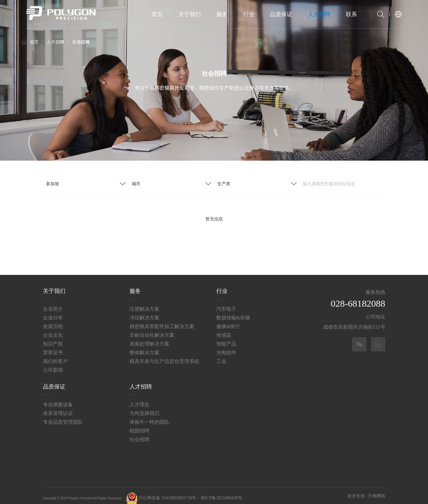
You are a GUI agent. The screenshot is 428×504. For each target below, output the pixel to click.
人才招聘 (319, 14)
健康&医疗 (228, 321)
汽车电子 (226, 304)
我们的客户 (55, 356)
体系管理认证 (58, 408)
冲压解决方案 (144, 312)
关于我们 (190, 14)
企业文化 (53, 330)
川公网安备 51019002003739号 (161, 493)
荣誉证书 (53, 347)
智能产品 (226, 339)
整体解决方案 (144, 347)
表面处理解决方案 (149, 339)
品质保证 (281, 14)
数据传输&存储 (233, 312)
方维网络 (377, 491)
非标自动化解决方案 (152, 330)
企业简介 (53, 304)
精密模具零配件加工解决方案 (162, 321)
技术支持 (356, 491)
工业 (221, 356)
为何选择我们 (144, 408)
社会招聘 (139, 434)
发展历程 (53, 321)
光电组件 (226, 347)
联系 (351, 14)
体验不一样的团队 (149, 417)
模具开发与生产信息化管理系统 (164, 356)
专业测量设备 (58, 399)
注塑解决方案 (144, 304)
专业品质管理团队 (63, 417)
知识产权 (53, 339)
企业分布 (53, 312)
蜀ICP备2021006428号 (221, 493)
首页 (157, 14)
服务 (222, 14)
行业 (249, 14)
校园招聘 (139, 425)
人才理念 (139, 399)
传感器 (224, 330)
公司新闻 (53, 365)
